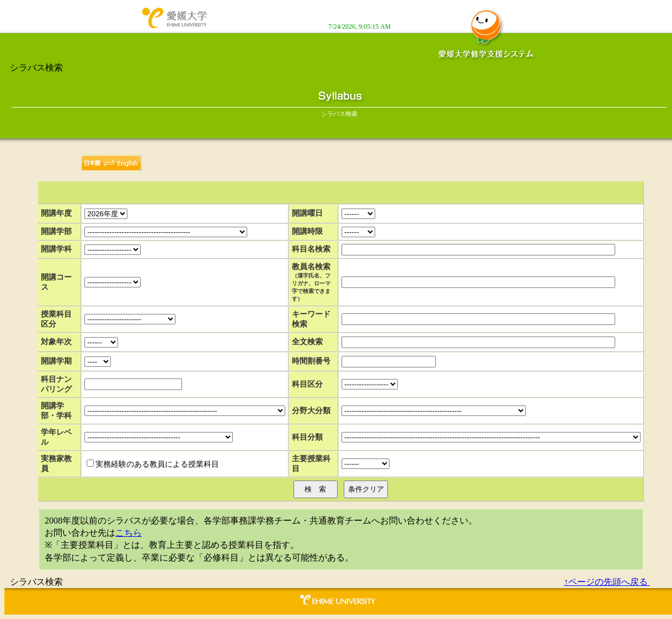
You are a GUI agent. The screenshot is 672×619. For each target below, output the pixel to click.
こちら (129, 533)
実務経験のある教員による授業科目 (157, 464)
